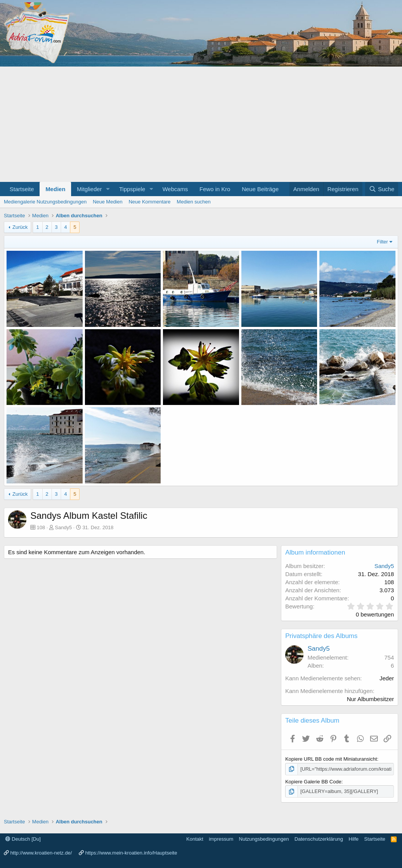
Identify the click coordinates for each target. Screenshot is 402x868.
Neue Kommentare (150, 202)
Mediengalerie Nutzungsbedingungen (45, 202)
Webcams (175, 189)
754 (389, 657)
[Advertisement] (201, 124)
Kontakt (195, 839)
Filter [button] (383, 242)
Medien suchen (194, 202)
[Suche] (382, 189)
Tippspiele (132, 189)
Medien (55, 189)
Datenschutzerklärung (319, 839)
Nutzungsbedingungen (264, 839)
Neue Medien (107, 202)
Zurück (20, 227)
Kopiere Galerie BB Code (313, 782)
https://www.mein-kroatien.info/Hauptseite (131, 853)
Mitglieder (89, 189)
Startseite (22, 189)
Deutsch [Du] (23, 839)
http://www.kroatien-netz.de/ (41, 853)
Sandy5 (63, 527)
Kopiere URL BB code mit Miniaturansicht (331, 759)
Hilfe (354, 839)
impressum (221, 839)
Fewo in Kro (215, 189)
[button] (108, 189)
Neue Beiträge (260, 189)
